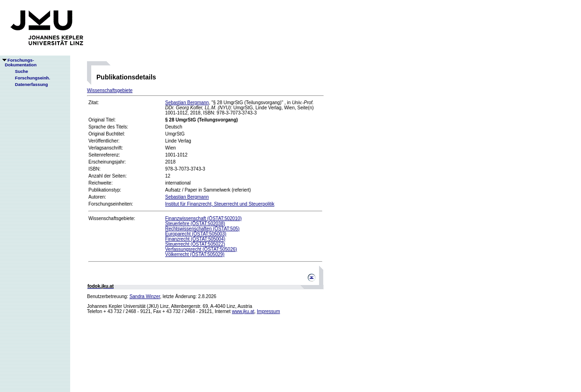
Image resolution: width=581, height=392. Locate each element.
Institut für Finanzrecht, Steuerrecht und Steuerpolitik (220, 204)
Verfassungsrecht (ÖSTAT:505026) (201, 249)
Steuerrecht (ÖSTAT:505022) (195, 244)
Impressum (268, 311)
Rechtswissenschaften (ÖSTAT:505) (202, 229)
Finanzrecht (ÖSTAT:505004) (195, 239)
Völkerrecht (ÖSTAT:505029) (195, 254)
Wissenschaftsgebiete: (112, 218)
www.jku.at (243, 311)
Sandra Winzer (145, 296)
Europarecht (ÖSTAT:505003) (196, 234)
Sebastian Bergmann (187, 103)
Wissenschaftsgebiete (110, 90)
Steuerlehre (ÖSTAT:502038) (195, 224)
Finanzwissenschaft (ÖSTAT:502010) (203, 218)
